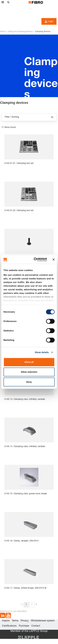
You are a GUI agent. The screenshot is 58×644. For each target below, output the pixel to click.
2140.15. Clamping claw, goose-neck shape (26, 494)
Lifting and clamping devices (20, 31)
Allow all (29, 362)
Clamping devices (43, 31)
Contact (36, 626)
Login (49, 22)
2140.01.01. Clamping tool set (19, 163)
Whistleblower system (43, 621)
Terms (15, 621)
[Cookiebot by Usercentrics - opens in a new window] (35, 259)
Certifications (9, 626)
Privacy (25, 621)
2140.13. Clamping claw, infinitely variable (25, 399)
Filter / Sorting (29, 117)
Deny (29, 382)
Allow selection (29, 372)
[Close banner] (53, 259)
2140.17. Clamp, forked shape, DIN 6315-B (25, 588)
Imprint (6, 621)
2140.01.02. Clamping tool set (19, 211)
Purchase (24, 626)
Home (3, 31)
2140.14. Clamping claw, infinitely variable (25, 447)
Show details (42, 352)
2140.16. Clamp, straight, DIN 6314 (21, 541)
